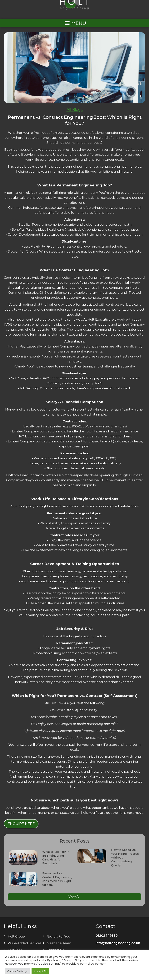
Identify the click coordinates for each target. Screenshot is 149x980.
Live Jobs (15, 950)
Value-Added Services (25, 943)
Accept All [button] (40, 971)
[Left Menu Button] (75, 23)
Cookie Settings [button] (17, 971)
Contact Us (55, 950)
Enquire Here (21, 824)
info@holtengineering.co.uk (118, 943)
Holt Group (16, 936)
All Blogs (75, 110)
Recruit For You (58, 936)
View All (74, 896)
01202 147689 (107, 936)
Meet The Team (59, 943)
